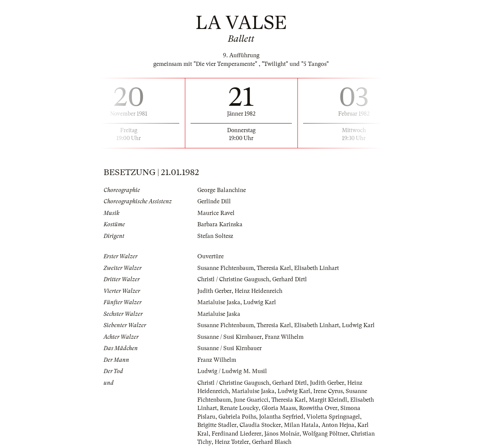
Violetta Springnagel (333, 417)
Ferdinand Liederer (236, 434)
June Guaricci (251, 400)
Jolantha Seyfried (281, 417)
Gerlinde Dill (214, 201)
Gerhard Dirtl (290, 279)
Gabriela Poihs (237, 417)
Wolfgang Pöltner (325, 434)
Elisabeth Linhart (317, 268)
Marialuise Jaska (219, 302)
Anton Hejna (338, 425)
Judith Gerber (214, 291)
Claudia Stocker (260, 425)
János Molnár (282, 434)
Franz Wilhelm (284, 337)
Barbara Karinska (220, 224)
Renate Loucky (239, 408)
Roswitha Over (318, 408)
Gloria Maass (278, 408)
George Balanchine (222, 190)
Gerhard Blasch (271, 442)
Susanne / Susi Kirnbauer (230, 337)
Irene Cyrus (328, 391)
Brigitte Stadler (217, 425)
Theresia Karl (274, 268)
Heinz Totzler (231, 442)
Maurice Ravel (216, 213)
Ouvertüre (210, 256)
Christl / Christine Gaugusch (233, 279)
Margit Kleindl (328, 400)
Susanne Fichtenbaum (226, 268)
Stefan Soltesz (215, 236)
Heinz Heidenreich (259, 291)
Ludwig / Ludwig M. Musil (232, 371)
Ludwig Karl (260, 302)
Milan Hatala (301, 425)
